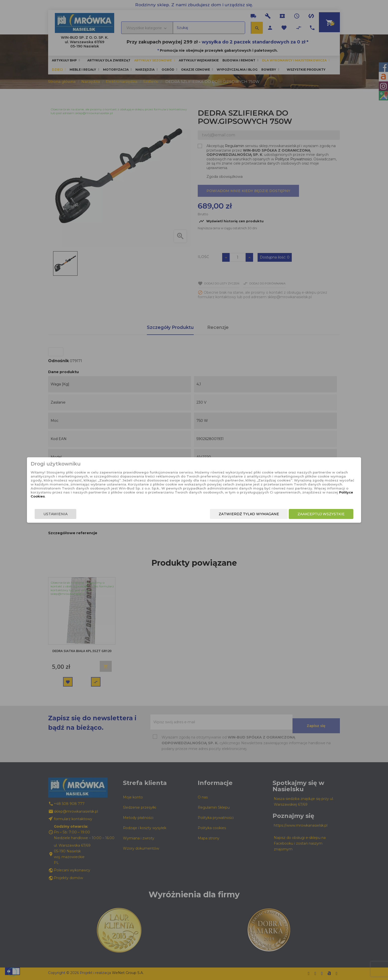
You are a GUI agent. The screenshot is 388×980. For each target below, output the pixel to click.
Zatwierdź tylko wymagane (203, 518)
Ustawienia (101, 518)
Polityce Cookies (190, 500)
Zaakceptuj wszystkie (276, 518)
